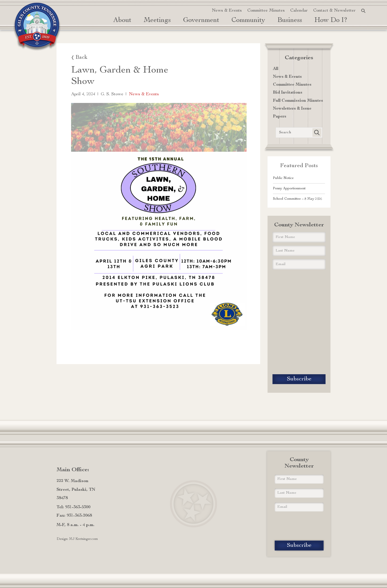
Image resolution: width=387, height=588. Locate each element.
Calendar (299, 11)
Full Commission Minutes (298, 101)
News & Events (227, 11)
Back (81, 58)
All (276, 69)
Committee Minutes (266, 11)
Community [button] (248, 20)
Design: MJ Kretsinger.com (77, 539)
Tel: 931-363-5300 (73, 507)
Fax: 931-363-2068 (74, 516)
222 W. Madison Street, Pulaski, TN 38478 (76, 490)
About (122, 20)
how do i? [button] (331, 20)
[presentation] (299, 322)
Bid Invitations (288, 93)
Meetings (157, 20)
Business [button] (290, 20)
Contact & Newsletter (334, 11)
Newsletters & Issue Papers (292, 113)
